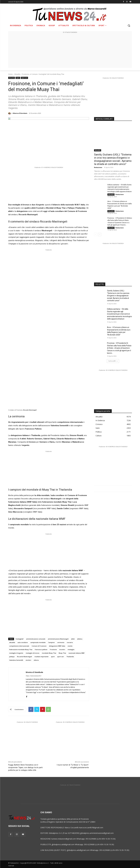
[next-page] (100, 234)
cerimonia (61, 642)
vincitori (28, 660)
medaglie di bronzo (33, 653)
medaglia (71, 649)
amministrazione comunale (36, 639)
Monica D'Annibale (20, 113)
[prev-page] (96, 234)
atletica (80, 639)
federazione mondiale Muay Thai (21, 649)
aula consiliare (23, 642)
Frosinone (53, 649)
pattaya (12, 657)
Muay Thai (62, 653)
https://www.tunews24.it (33, 676)
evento (70, 646)
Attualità (17, 74)
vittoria (36, 660)
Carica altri (113, 361)
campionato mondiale (38, 642)
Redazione (98, 167)
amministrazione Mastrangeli (58, 639)
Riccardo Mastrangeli (24, 657)
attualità (12, 642)
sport (53, 657)
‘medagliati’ (20, 639)
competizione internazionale (19, 646)
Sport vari (24, 78)
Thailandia (70, 657)
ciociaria (70, 642)
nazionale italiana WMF (77, 653)
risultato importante (41, 657)
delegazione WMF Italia (57, 646)
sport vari (61, 657)
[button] (129, 26)
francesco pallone (41, 649)
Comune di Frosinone (39, 646)
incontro (62, 649)
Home (10, 74)
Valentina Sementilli (16, 660)
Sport (18, 78)
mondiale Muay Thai (49, 653)
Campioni (51, 642)
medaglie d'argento (16, 653)
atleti (73, 639)
